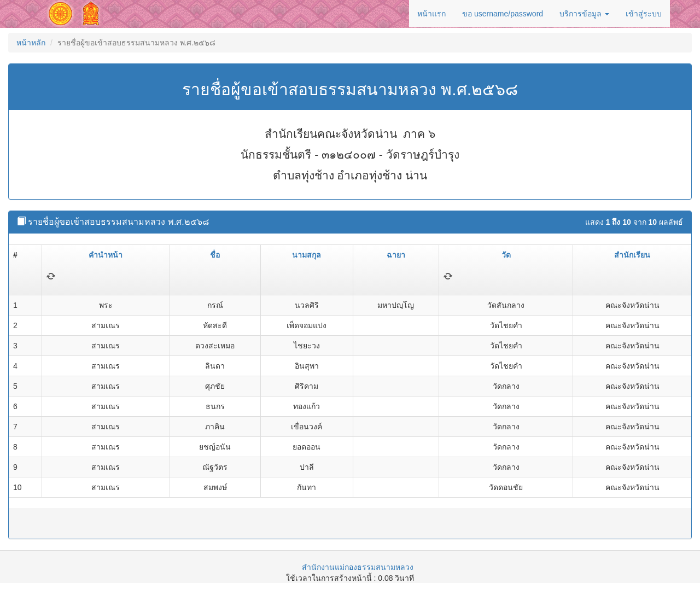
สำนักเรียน (632, 255)
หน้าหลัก (31, 43)
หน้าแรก (431, 14)
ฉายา (396, 255)
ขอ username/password (503, 14)
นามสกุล (307, 255)
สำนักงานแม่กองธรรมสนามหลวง (358, 567)
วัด (506, 255)
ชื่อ (215, 255)
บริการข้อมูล (584, 14)
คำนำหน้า (106, 255)
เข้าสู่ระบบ (644, 14)
